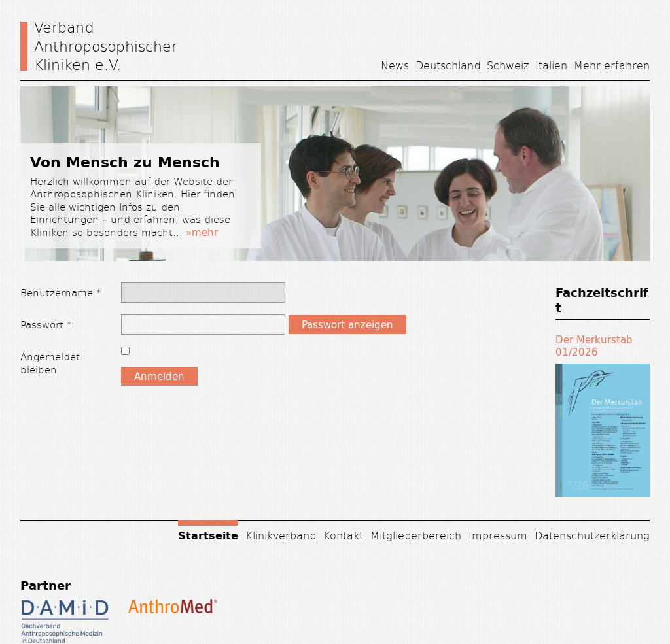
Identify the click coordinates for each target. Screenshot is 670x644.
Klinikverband (281, 535)
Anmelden (159, 376)
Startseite (208, 535)
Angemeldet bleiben (50, 363)
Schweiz (508, 65)
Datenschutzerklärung (592, 535)
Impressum (498, 535)
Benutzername (61, 292)
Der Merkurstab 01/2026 (594, 346)
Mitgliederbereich (416, 535)
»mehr (202, 232)
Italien (551, 65)
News (395, 65)
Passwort (46, 324)
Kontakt (343, 535)
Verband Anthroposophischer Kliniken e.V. (106, 45)
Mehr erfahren (612, 65)
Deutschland (448, 65)
